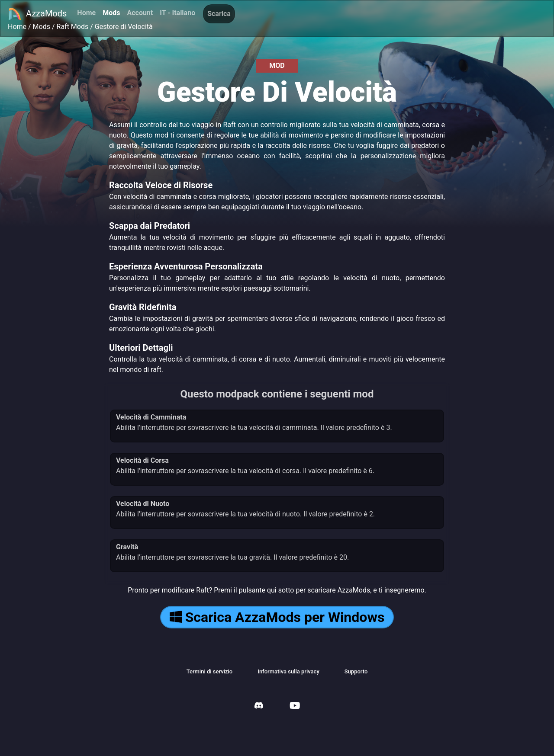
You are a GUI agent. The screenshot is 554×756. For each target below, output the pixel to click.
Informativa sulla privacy (288, 671)
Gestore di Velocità (124, 27)
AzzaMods (37, 14)
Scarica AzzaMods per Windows (277, 617)
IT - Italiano (177, 13)
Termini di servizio (210, 671)
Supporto (356, 671)
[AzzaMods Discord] (259, 706)
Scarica (219, 14)
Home (86, 13)
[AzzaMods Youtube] (295, 706)
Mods (111, 13)
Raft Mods (73, 27)
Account (140, 13)
